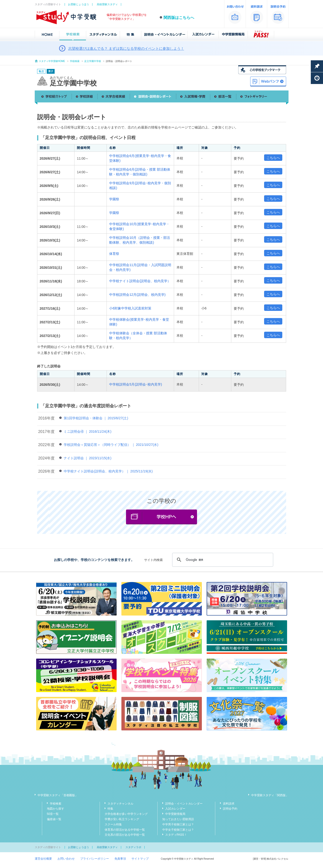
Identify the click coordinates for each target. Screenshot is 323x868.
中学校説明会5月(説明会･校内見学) (136, 384)
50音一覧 (53, 814)
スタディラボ (133, 847)
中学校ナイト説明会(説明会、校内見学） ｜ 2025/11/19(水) (108, 471)
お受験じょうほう (79, 4)
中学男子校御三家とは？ (178, 824)
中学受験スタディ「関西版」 (270, 795)
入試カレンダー (175, 809)
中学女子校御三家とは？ (178, 830)
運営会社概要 (43, 859)
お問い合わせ (66, 859)
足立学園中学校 (93, 61)
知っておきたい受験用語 (178, 819)
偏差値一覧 (54, 819)
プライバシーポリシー (95, 859)
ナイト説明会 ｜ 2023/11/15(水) (88, 458)
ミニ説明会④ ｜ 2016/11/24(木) (88, 431)
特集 (110, 809)
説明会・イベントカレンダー (184, 804)
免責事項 (120, 859)
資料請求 (229, 804)
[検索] (222, 560)
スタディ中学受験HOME (52, 61)
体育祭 (114, 254)
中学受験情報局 (175, 814)
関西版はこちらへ (179, 18)
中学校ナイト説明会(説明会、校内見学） (140, 281)
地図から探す (56, 809)
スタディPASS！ (176, 835)
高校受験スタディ (107, 4)
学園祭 (114, 199)
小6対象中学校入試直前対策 (130, 308)
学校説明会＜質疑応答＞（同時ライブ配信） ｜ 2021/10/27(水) (111, 445)
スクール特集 (113, 824)
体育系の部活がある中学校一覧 (125, 830)
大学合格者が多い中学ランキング (126, 814)
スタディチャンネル (120, 804)
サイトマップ (140, 859)
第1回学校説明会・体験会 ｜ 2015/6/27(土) (96, 418)
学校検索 (75, 61)
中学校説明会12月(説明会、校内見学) (137, 295)
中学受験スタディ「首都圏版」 (58, 795)
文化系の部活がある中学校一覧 (125, 835)
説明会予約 (230, 809)
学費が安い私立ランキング (122, 819)
